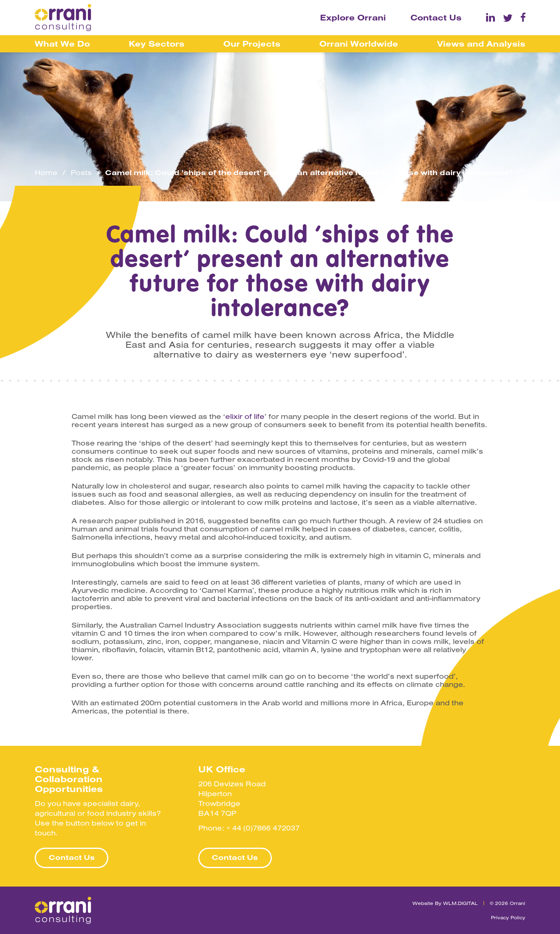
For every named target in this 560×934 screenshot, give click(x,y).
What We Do (62, 44)
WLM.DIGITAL (460, 903)
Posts (81, 173)
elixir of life (245, 416)
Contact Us (436, 17)
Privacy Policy (508, 917)
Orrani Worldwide (359, 44)
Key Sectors (157, 44)
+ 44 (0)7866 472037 (263, 828)
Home (46, 173)
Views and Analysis (481, 44)
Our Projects (252, 44)
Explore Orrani (353, 17)
